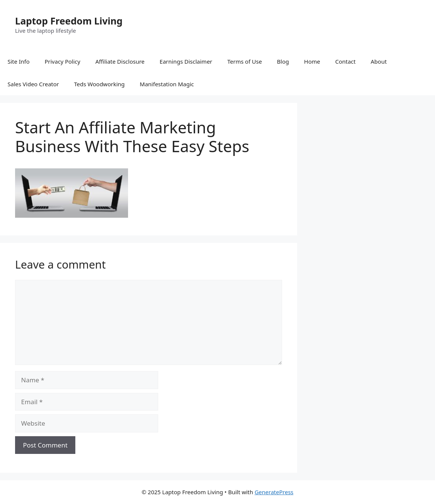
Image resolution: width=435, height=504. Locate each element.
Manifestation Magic (167, 84)
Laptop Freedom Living (69, 21)
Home (312, 61)
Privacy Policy (62, 61)
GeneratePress (274, 492)
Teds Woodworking (100, 84)
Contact (345, 61)
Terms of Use (245, 61)
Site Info (18, 61)
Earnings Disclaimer (186, 61)
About (379, 61)
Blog (283, 61)
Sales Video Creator (33, 84)
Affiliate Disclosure (120, 61)
